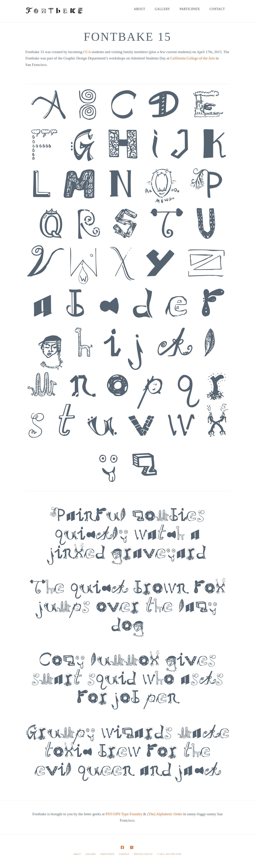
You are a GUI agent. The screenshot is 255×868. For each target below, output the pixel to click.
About (77, 854)
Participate (108, 854)
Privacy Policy (143, 854)
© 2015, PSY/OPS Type (169, 854)
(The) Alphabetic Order (164, 814)
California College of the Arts (193, 58)
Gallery (91, 854)
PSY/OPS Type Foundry (124, 814)
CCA (87, 52)
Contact (124, 854)
